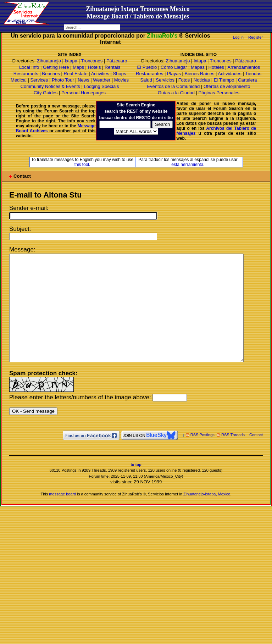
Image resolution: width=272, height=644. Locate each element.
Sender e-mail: (29, 208)
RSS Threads (233, 456)
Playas (174, 74)
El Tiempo (224, 80)
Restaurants (26, 74)
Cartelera (247, 80)
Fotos (184, 80)
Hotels (95, 67)
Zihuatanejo (49, 61)
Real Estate (76, 74)
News (84, 80)
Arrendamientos (244, 67)
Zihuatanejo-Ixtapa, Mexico (207, 515)
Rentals (112, 67)
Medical (19, 80)
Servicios (165, 80)
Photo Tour (63, 80)
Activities (100, 74)
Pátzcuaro (117, 61)
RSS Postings (202, 456)
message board (62, 515)
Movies (121, 80)
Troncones (92, 61)
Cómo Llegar (174, 67)
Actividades (229, 74)
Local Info (29, 67)
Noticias (202, 80)
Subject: (20, 229)
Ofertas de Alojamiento (227, 86)
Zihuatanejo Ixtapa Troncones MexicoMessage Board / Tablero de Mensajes (138, 13)
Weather (102, 80)
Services (39, 80)
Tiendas (253, 74)
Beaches (51, 74)
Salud (146, 80)
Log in (238, 37)
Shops (120, 74)
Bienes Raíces (200, 74)
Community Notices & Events (51, 86)
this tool (82, 165)
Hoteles (216, 67)
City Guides (46, 93)
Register (256, 37)
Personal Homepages (84, 93)
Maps (78, 67)
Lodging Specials (101, 86)
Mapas (198, 67)
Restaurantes (149, 74)
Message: (22, 249)
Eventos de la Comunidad (173, 86)
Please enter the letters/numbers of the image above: (80, 419)
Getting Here (56, 67)
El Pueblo (147, 67)
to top (136, 486)
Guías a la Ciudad (176, 93)
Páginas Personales (219, 93)
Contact (256, 456)
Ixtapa (71, 61)
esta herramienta (187, 165)
